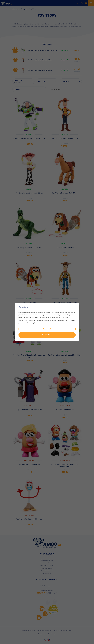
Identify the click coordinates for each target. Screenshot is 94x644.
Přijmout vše (47, 335)
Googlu (44, 318)
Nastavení (47, 329)
